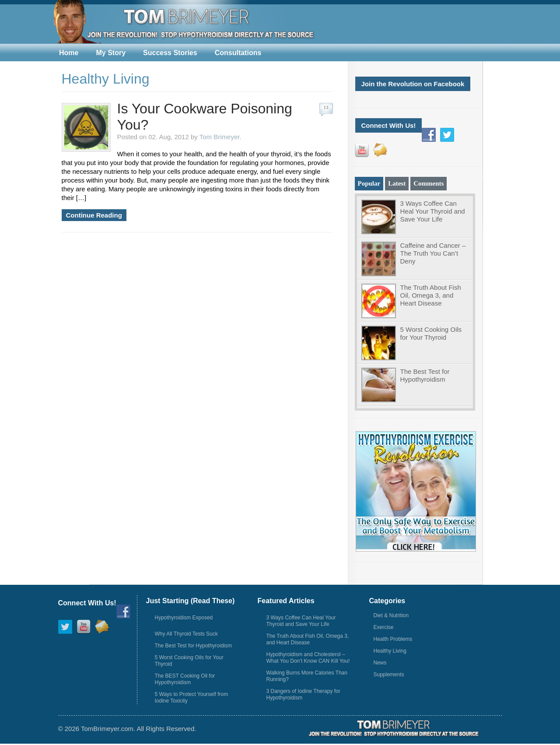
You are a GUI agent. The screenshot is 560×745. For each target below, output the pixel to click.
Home (69, 53)
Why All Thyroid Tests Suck (186, 634)
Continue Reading (94, 215)
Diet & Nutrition (391, 615)
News (380, 663)
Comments (429, 183)
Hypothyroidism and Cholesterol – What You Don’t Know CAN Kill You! (308, 658)
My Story (111, 53)
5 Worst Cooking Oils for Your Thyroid (431, 333)
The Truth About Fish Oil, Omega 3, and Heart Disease (431, 295)
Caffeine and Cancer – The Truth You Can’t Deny (433, 253)
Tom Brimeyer (220, 137)
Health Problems (393, 639)
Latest (397, 183)
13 (326, 107)
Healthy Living (390, 651)
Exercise (384, 627)
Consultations (238, 53)
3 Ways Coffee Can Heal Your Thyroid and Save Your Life (433, 211)
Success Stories (170, 53)
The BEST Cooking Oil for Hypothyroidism (185, 679)
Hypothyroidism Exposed (184, 618)
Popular (369, 183)
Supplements (389, 675)
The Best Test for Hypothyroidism (425, 375)
